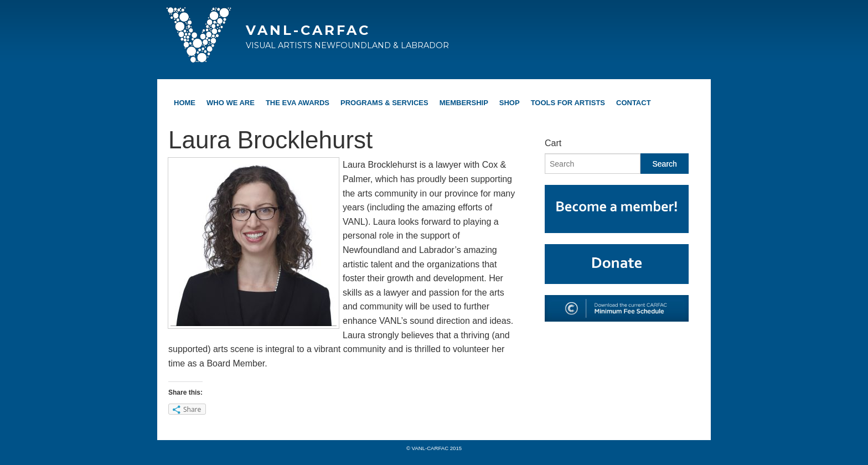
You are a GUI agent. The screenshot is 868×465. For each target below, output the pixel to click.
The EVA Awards (298, 103)
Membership (464, 103)
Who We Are (231, 103)
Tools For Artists (568, 103)
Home (185, 103)
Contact (634, 103)
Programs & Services (384, 103)
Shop (510, 103)
